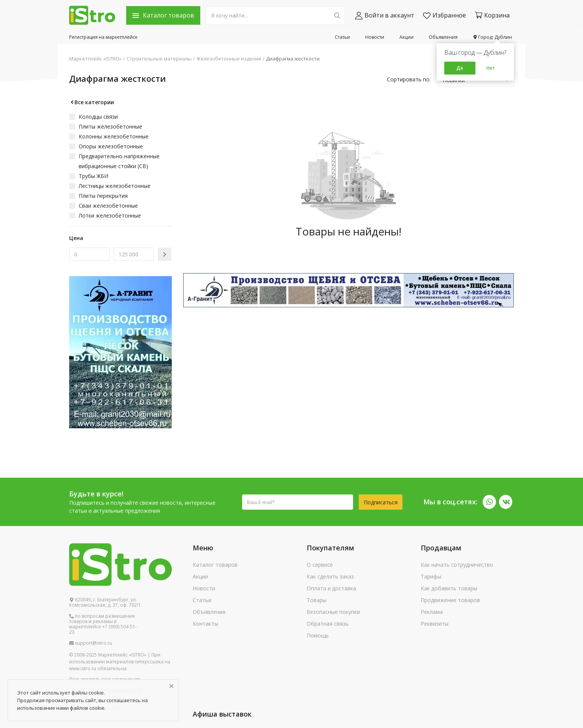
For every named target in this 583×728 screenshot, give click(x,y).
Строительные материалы (159, 59)
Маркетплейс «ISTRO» (95, 59)
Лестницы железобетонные (115, 186)
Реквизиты (435, 624)
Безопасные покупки (333, 612)
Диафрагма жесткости (293, 59)
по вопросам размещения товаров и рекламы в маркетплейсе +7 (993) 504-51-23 (103, 624)
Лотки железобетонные (110, 215)
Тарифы (431, 576)
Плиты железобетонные (110, 126)
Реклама (432, 612)
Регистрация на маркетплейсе (103, 37)
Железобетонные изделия (229, 59)
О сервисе (320, 565)
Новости (375, 37)
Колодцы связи (98, 117)
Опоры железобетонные (111, 146)
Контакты (205, 624)
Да (460, 68)
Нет (491, 68)
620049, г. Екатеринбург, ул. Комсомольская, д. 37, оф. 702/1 (105, 602)
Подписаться (381, 502)
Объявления (443, 37)
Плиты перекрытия (103, 196)
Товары (317, 600)
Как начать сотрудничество (457, 565)
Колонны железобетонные (114, 136)
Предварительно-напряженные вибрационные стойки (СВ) (119, 161)
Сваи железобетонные (108, 206)
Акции (406, 37)
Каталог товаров (215, 565)
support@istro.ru (91, 643)
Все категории (92, 102)
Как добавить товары (449, 588)
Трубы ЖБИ (93, 176)
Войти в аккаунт (385, 15)
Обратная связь (328, 624)
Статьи (342, 37)
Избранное (444, 15)
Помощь (318, 635)
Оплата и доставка (331, 588)
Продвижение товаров (450, 600)
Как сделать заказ (330, 576)
